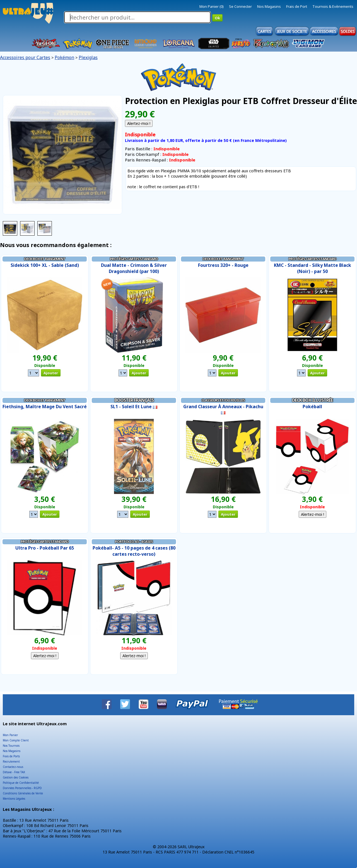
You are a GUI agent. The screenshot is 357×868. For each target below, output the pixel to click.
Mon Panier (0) (212, 6)
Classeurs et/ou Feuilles (223, 400)
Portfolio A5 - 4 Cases (134, 541)
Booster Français (134, 400)
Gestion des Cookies (16, 777)
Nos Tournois (11, 746)
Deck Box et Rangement (45, 259)
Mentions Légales (14, 799)
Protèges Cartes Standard (134, 259)
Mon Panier (10, 735)
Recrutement (11, 761)
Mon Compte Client (16, 740)
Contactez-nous (13, 767)
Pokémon (64, 57)
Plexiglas (88, 57)
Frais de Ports (11, 756)
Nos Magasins (269, 6)
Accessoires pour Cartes (25, 57)
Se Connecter (240, 6)
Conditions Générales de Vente (23, 793)
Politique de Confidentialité (21, 783)
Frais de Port (297, 6)
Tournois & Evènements (333, 6)
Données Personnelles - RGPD (22, 788)
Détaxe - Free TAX (14, 772)
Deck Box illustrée (312, 400)
